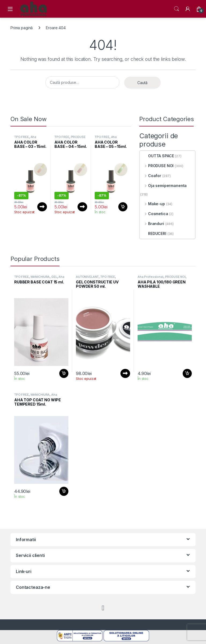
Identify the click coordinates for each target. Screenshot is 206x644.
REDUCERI (153, 233)
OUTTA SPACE (157, 156)
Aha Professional (25, 138)
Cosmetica (154, 214)
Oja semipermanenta (163, 186)
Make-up (152, 204)
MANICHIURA (40, 277)
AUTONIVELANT (87, 277)
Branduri (152, 224)
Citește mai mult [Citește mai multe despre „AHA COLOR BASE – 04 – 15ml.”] (82, 207)
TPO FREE (22, 137)
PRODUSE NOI (157, 166)
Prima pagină (22, 28)
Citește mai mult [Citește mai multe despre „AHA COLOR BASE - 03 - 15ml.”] (42, 207)
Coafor (151, 176)
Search (176, 9)
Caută (142, 83)
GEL (54, 277)
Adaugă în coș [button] (123, 207)
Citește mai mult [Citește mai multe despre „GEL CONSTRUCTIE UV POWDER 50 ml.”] (125, 373)
